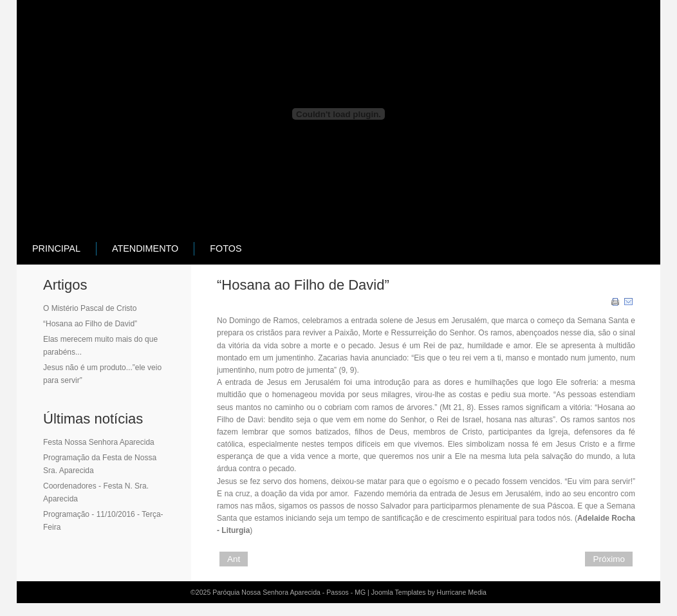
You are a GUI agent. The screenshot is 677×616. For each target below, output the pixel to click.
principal (56, 248)
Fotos (226, 248)
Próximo (609, 559)
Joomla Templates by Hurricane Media (429, 592)
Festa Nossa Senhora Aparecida (99, 442)
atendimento (145, 248)
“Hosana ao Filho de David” (90, 324)
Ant (234, 559)
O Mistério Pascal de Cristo (90, 308)
